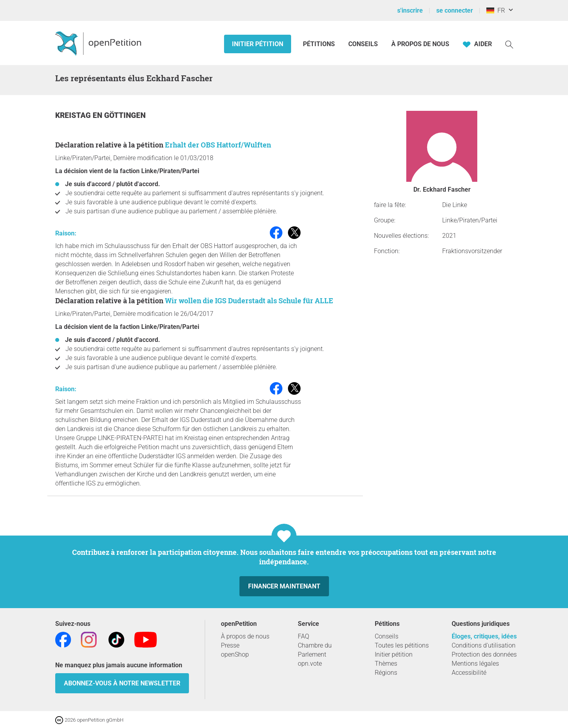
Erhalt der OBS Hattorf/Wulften (218, 145)
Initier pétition (258, 44)
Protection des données (484, 654)
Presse (230, 645)
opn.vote (310, 664)
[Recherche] (509, 44)
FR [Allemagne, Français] (496, 10)
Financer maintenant (284, 586)
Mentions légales (475, 664)
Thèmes (386, 664)
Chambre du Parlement (315, 650)
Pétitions (320, 44)
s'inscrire (410, 10)
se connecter (455, 10)
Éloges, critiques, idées (484, 636)
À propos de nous (420, 44)
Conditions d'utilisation (484, 645)
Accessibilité (469, 673)
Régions (386, 673)
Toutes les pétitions (402, 645)
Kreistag (74, 115)
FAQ (304, 636)
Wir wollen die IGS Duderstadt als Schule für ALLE (249, 301)
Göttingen (125, 115)
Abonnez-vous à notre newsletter (122, 683)
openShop (235, 654)
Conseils (363, 44)
